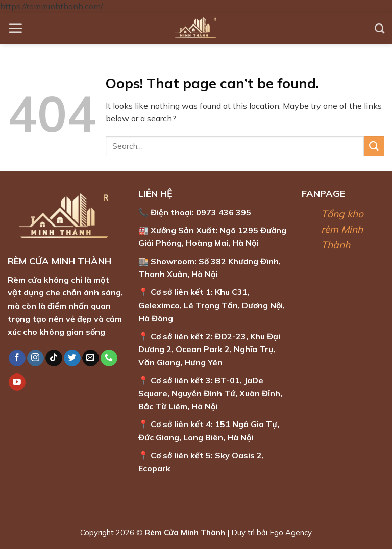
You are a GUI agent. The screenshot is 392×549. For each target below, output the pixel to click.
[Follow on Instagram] (35, 358)
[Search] (379, 28)
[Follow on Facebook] (17, 358)
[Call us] (109, 358)
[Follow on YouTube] (17, 382)
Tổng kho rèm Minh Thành (342, 229)
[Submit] (374, 146)
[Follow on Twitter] (72, 358)
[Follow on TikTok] (54, 358)
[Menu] (15, 28)
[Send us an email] (91, 358)
